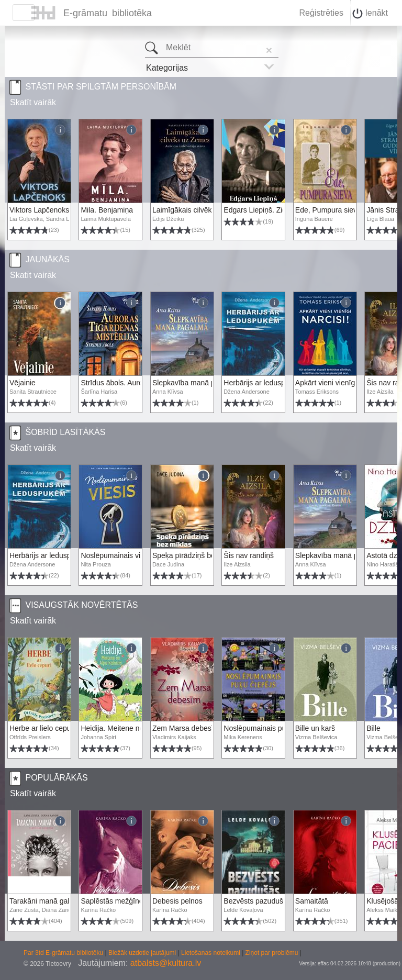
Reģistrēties (321, 13)
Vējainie (23, 383)
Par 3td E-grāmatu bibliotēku (64, 953)
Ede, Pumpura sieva (328, 210)
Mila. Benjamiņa (107, 210)
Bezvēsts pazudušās (257, 901)
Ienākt (370, 14)
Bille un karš (315, 728)
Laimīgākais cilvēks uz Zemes (201, 210)
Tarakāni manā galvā (43, 901)
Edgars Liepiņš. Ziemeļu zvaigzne (278, 210)
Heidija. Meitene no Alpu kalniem (134, 728)
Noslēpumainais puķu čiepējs (271, 728)
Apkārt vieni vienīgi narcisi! (339, 383)
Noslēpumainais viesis (117, 555)
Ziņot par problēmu (272, 953)
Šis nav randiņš (249, 555)
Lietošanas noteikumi (211, 953)
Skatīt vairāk (33, 102)
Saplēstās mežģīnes (114, 901)
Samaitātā (312, 901)
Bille (373, 728)
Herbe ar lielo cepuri (42, 728)
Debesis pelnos (177, 901)
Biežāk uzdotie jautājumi (143, 953)
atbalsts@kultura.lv (166, 963)
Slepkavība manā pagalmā (196, 383)
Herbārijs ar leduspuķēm (263, 383)
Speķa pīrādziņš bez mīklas (197, 555)
